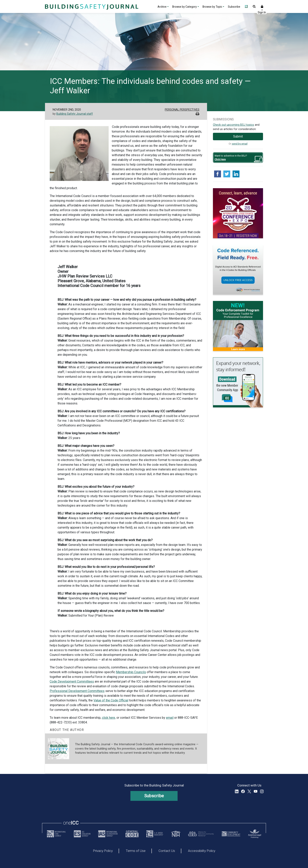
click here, (109, 718)
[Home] (91, 6)
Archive (162, 7)
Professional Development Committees (77, 691)
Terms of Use (136, 851)
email (170, 718)
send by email (240, 144)
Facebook (243, 791)
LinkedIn (237, 791)
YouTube (256, 791)
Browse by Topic (212, 7)
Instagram (262, 791)
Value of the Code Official (111, 700)
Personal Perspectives (182, 110)
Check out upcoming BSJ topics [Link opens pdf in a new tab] (233, 125)
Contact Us (167, 851)
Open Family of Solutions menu (246, 6)
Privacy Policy (103, 851)
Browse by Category (185, 7)
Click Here (220, 159)
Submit (238, 136)
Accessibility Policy (202, 851)
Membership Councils (131, 672)
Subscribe (234, 7)
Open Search (254, 6)
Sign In (262, 6)
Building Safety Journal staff (75, 114)
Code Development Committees (72, 681)
